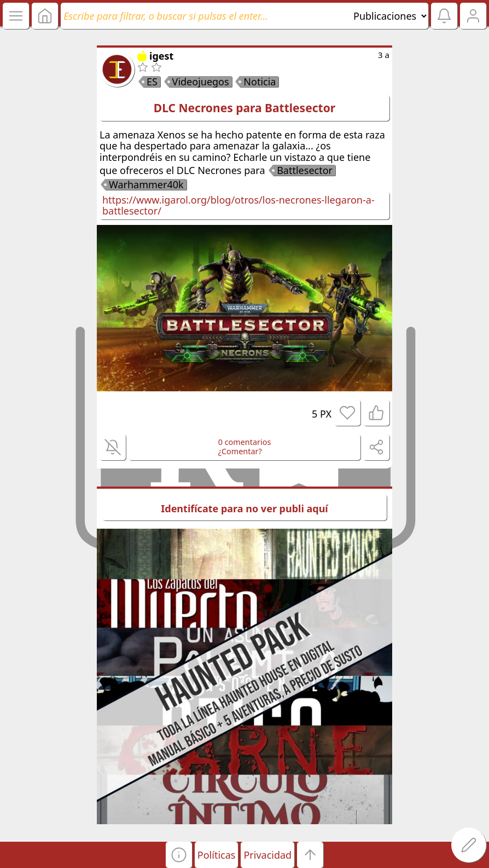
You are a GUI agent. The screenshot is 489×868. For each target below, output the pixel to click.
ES (152, 82)
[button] (179, 855)
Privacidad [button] (267, 855)
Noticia (260, 82)
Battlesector (305, 170)
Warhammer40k (146, 184)
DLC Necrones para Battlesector (245, 108)
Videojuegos (201, 82)
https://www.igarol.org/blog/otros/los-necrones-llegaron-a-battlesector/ (238, 206)
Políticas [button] (217, 855)
